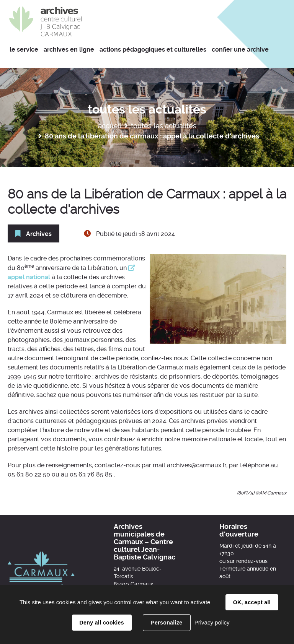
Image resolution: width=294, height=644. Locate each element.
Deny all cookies (102, 623)
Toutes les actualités (164, 126)
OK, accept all (252, 602)
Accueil (110, 126)
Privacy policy (212, 622)
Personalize (167, 623)
